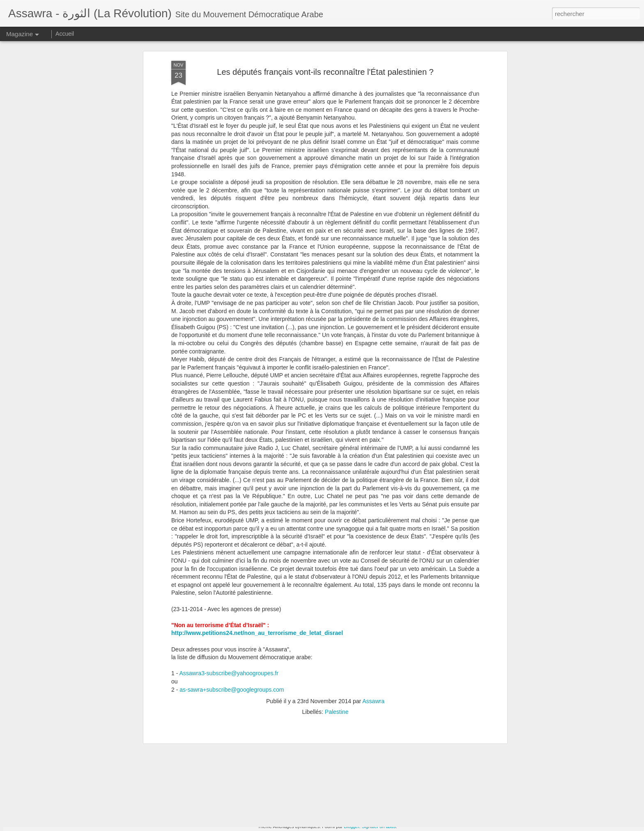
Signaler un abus (379, 826)
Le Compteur (259, 728)
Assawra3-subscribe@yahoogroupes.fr (229, 527)
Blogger (351, 826)
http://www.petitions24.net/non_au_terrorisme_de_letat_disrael (257, 487)
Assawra (373, 555)
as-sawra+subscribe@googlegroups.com (232, 543)
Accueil (65, 34)
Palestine (337, 566)
